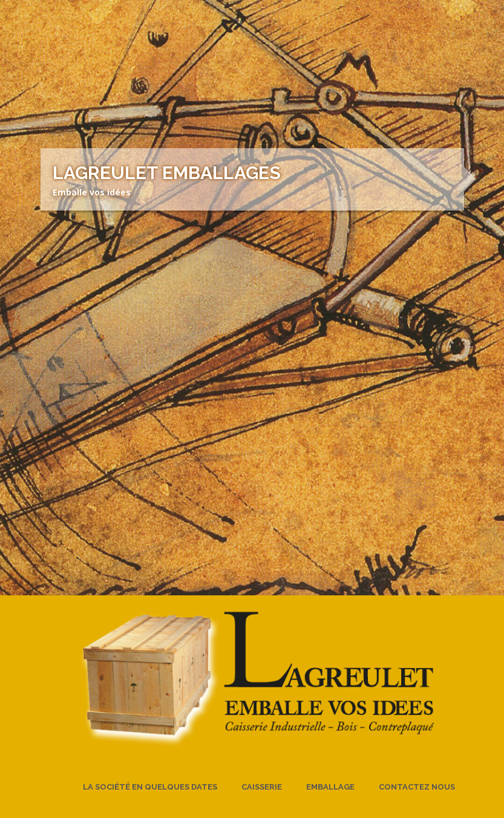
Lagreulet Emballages (167, 173)
